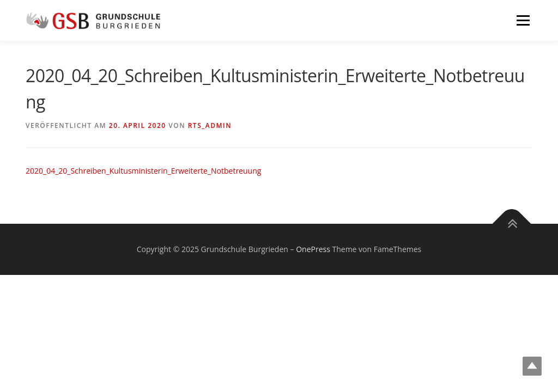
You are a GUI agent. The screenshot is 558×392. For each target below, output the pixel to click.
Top (532, 366)
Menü (523, 20)
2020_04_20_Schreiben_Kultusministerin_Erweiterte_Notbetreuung (143, 171)
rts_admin (210, 125)
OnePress (313, 249)
